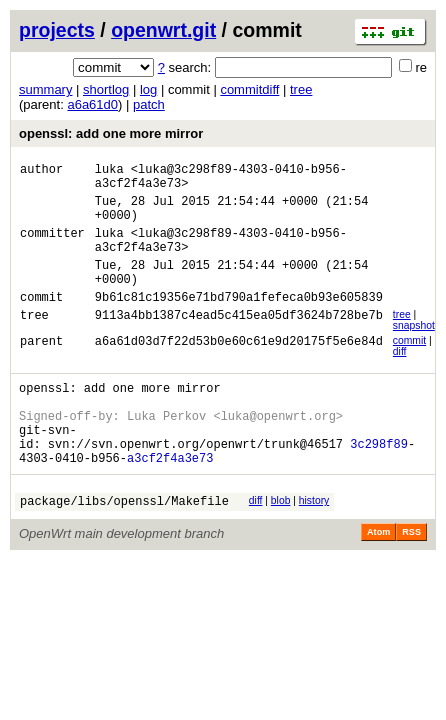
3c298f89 (379, 485)
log (148, 89)
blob (281, 545)
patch (149, 104)
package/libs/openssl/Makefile (124, 548)
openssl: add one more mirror (111, 133)
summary (45, 89)
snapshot (414, 352)
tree (301, 89)
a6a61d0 (92, 104)
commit (409, 367)
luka (109, 171)
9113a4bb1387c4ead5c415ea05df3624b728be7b (239, 344)
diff (400, 378)
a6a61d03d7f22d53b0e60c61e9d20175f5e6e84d (239, 370)
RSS (411, 580)
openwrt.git (163, 30)
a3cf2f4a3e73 (170, 502)
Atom (378, 580)
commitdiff (249, 89)
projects (57, 30)
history (314, 545)
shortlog (106, 89)
